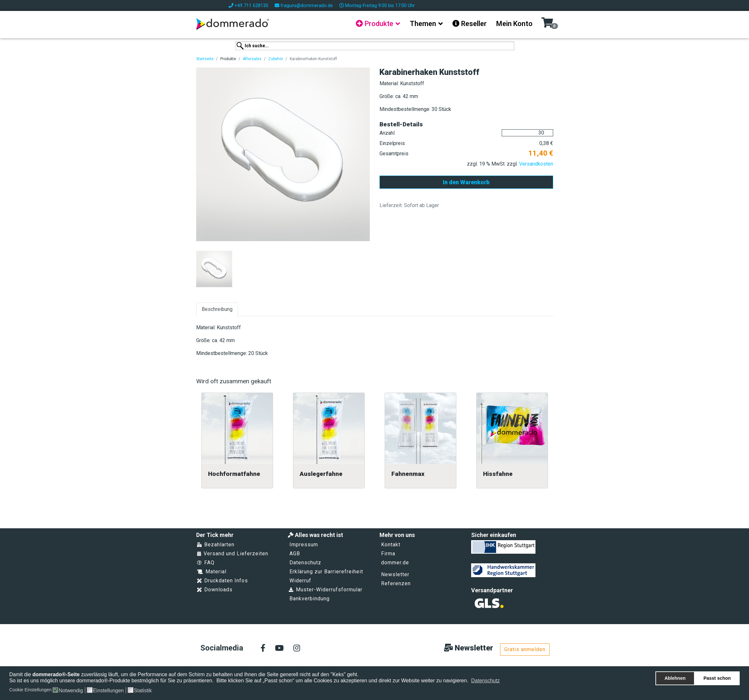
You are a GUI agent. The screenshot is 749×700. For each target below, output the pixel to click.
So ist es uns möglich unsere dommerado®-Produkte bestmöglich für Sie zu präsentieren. (112, 681)
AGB (295, 554)
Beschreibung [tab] (217, 309)
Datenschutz (305, 563)
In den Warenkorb (466, 182)
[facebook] (263, 649)
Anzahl (387, 133)
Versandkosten (536, 164)
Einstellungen (108, 691)
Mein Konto (514, 24)
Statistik (143, 691)
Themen (423, 24)
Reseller (470, 24)
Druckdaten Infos (223, 581)
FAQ (206, 563)
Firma (388, 554)
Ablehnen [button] (675, 678)
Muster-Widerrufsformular (326, 590)
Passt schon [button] (717, 678)
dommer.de (395, 564)
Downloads (215, 590)
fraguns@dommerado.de (307, 6)
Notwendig (71, 691)
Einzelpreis (392, 143)
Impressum (304, 545)
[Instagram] (297, 649)
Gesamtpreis (394, 154)
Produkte (375, 24)
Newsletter (395, 574)
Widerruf (300, 581)
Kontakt (391, 545)
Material (212, 572)
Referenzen (396, 583)
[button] (504, 681)
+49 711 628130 (251, 6)
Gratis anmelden (525, 649)
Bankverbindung (310, 599)
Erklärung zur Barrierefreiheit (326, 572)
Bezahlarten (216, 545)
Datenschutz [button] (485, 681)
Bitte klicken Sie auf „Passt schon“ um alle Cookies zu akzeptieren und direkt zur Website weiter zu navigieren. (343, 681)
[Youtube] (279, 649)
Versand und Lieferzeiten (233, 554)
